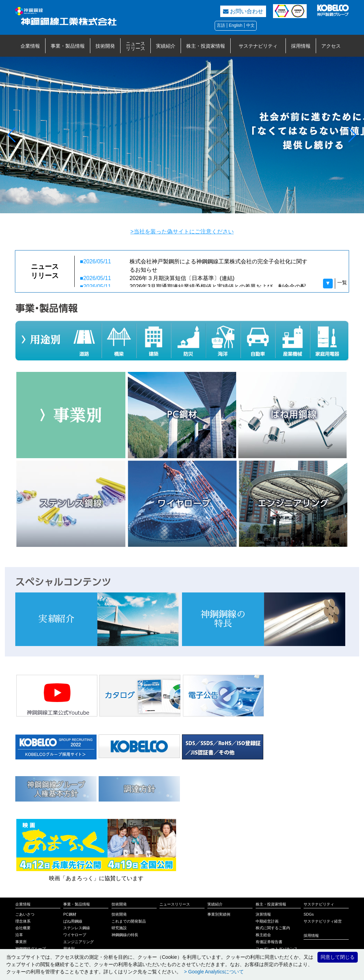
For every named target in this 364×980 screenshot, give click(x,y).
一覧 (342, 282)
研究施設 (119, 928)
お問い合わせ (243, 11)
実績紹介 (166, 46)
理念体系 (23, 921)
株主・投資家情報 (206, 46)
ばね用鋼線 (73, 921)
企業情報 (30, 46)
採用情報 (301, 46)
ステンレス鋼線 (77, 928)
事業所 (21, 942)
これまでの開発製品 (129, 921)
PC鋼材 (70, 914)
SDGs (309, 914)
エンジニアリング (78, 942)
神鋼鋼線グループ (31, 949)
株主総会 (263, 935)
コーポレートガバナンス (277, 949)
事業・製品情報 (68, 46)
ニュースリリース (135, 46)
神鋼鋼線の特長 (125, 935)
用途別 (69, 949)
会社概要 (23, 928)
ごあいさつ (25, 914)
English (236, 25)
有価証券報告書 (269, 942)
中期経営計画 (267, 921)
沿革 (19, 935)
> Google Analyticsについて (213, 972)
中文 (250, 25)
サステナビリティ (258, 46)
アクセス (331, 46)
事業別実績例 (219, 914)
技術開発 (105, 46)
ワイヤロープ (75, 935)
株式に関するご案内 (273, 928)
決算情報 (263, 914)
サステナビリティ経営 (323, 921)
